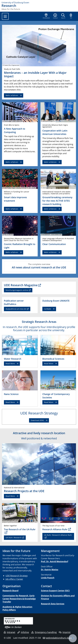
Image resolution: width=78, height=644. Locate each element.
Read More (10, 364)
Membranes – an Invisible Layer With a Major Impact (35, 74)
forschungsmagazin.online (17, 290)
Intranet (10, 632)
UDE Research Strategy (17, 576)
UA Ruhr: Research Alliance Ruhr (58, 535)
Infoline (23, 632)
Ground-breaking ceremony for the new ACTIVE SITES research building (57, 201)
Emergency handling (44, 632)
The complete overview (39, 266)
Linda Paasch (48, 578)
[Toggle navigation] (5, 16)
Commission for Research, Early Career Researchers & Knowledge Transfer (19, 599)
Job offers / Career (14, 579)
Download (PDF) (37, 420)
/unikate (47, 309)
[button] (55, 16)
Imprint (65, 632)
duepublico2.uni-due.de (16, 309)
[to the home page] (39, 3)
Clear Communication (54, 244)
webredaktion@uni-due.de (60, 638)
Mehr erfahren (12, 209)
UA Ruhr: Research (14, 538)
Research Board (10, 591)
